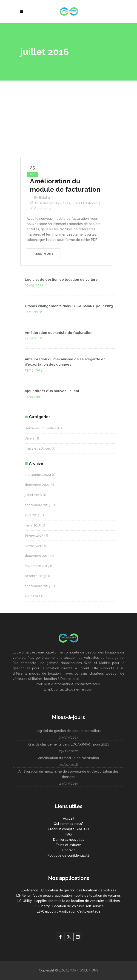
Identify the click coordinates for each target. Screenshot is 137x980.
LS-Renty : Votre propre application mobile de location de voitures (68, 896)
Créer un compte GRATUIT (69, 829)
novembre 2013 (37, 566)
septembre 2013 (38, 586)
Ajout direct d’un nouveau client (52, 391)
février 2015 (34, 535)
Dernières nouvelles (54, 203)
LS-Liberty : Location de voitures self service (69, 906)
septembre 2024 (38, 475)
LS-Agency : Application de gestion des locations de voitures (68, 890)
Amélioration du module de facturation (59, 333)
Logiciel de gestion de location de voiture (61, 280)
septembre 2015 (38, 505)
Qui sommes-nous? (69, 824)
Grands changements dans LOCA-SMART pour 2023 (69, 306)
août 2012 (33, 596)
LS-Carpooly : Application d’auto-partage (69, 911)
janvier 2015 (34, 546)
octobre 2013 (35, 576)
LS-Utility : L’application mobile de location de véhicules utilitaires (69, 901)
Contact (69, 850)
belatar (45, 198)
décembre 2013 (37, 556)
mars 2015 (33, 525)
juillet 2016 (33, 495)
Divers (30, 438)
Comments (43, 209)
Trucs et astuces (85, 203)
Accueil (69, 818)
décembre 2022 (37, 485)
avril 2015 (32, 515)
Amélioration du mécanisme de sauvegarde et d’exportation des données (68, 774)
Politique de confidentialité (69, 856)
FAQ (69, 834)
